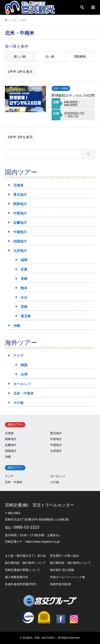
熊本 (24, 288)
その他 (18, 403)
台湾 (24, 374)
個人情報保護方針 (17, 577)
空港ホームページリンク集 (67, 577)
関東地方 (20, 204)
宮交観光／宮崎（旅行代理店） (40, 638)
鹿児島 (26, 316)
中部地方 (20, 213)
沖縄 (17, 326)
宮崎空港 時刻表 (61, 584)
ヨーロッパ (22, 384)
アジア (18, 356)
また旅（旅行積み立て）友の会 (25, 556)
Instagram (74, 619)
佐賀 (24, 269)
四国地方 (20, 241)
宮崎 (24, 307)
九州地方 (20, 251)
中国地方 (20, 232)
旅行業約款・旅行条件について (25, 563)
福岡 (24, 260)
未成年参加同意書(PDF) (21, 584)
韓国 (24, 365)
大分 (24, 297)
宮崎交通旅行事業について (22, 570)
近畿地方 (20, 223)
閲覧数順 (80, 57)
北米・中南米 (23, 393)
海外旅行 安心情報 (62, 570)
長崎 (24, 279)
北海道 (18, 185)
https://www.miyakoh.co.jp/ (43, 542)
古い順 (50, 57)
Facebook (61, 619)
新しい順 (20, 57)
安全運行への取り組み (65, 556)
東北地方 (20, 195)
